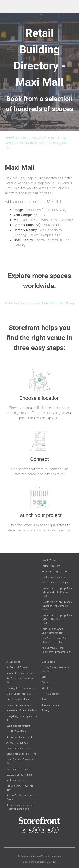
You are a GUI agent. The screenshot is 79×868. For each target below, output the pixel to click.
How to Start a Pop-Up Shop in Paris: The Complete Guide (57, 619)
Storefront (12, 138)
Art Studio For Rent (17, 780)
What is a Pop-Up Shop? (55, 583)
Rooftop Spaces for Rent (19, 775)
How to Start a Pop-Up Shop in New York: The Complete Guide (57, 592)
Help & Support (50, 694)
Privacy (45, 710)
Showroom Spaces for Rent (21, 737)
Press (45, 699)
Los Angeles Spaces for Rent (22, 688)
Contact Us (48, 682)
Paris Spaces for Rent (18, 699)
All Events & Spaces (17, 667)
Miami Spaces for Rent (18, 694)
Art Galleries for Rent (17, 743)
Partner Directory (51, 566)
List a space (48, 662)
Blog (44, 677)
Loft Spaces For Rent (17, 769)
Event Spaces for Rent (18, 748)
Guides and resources (53, 577)
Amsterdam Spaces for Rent (21, 710)
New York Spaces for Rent (20, 673)
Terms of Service (51, 705)
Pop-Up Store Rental (17, 731)
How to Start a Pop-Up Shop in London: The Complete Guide (57, 606)
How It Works (49, 560)
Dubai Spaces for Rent (18, 726)
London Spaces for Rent (19, 705)
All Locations (13, 662)
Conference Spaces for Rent (21, 754)
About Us (47, 688)
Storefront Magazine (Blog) (56, 571)
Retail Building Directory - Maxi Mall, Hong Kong (39, 303)
